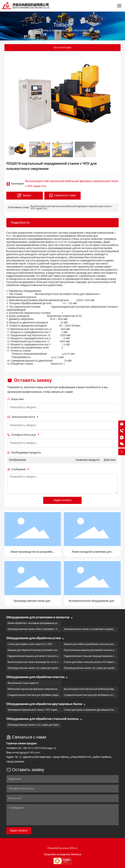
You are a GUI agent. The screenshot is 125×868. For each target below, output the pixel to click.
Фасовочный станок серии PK (23, 683)
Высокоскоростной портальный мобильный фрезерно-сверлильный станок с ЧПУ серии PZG (71, 208)
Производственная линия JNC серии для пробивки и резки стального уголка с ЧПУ (52, 668)
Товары (62, 25)
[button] (114, 97)
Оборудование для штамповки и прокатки (40, 617)
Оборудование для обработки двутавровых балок (46, 704)
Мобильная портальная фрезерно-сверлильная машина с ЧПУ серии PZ (46, 689)
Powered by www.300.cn (62, 848)
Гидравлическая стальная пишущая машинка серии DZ (93, 656)
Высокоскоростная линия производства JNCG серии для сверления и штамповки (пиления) (56, 662)
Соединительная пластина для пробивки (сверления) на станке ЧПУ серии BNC (50, 695)
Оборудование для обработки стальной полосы (44, 719)
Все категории (62, 48)
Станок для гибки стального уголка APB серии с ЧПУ (92, 662)
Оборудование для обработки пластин (37, 677)
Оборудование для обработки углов (35, 638)
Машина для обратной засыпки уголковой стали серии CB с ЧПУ (42, 650)
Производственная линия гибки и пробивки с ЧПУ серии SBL (40, 629)
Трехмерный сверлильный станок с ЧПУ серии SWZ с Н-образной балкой (47, 710)
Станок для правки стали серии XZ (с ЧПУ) (30, 644)
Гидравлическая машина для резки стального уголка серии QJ (41, 656)
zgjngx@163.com (30, 753)
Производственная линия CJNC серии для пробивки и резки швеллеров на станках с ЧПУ (55, 725)
